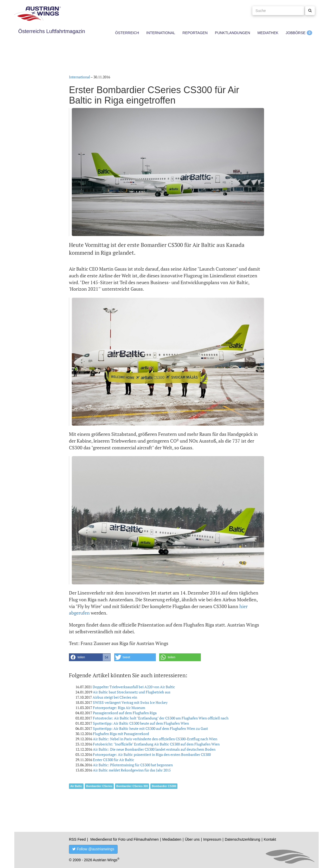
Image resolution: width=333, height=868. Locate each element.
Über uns (192, 839)
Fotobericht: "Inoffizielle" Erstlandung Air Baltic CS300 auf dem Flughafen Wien (156, 744)
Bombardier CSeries (99, 786)
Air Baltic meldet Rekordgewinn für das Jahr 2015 (132, 770)
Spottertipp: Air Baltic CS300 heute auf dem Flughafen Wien (141, 723)
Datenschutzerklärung (242, 839)
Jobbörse (296, 33)
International (161, 33)
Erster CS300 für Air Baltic (114, 760)
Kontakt (270, 839)
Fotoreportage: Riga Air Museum (119, 708)
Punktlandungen (232, 33)
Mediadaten (172, 839)
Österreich (127, 33)
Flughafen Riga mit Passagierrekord (121, 734)
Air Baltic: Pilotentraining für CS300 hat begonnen (133, 765)
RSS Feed (77, 839)
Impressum (212, 839)
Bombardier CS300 (164, 786)
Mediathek (268, 33)
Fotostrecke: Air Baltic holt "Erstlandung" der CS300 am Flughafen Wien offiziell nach (161, 718)
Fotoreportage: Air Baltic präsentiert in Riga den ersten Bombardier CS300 (152, 754)
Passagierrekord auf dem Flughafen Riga (125, 713)
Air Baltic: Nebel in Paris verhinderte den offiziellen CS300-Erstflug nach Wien (155, 739)
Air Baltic (76, 786)
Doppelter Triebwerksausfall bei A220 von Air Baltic (134, 687)
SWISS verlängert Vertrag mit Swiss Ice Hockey (130, 702)
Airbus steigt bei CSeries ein (115, 697)
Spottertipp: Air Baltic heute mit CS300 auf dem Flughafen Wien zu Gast (150, 728)
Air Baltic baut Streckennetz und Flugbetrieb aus (132, 692)
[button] (90, 657)
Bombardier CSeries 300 (132, 786)
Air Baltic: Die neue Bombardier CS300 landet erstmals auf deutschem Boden (154, 749)
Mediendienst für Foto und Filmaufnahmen (124, 839)
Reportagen (195, 33)
